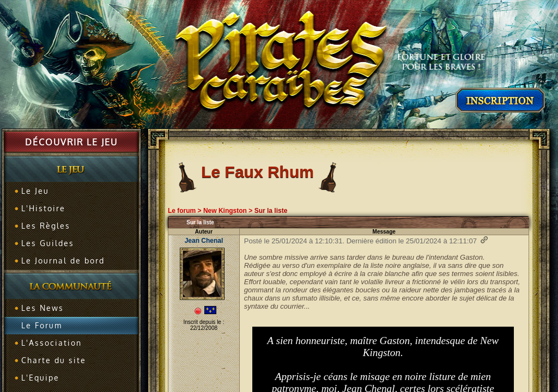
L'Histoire (43, 208)
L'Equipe (40, 378)
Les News (43, 308)
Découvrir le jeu (71, 142)
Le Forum (42, 325)
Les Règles (46, 226)
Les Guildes (48, 243)
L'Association (51, 343)
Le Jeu (35, 191)
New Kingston (225, 211)
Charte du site (54, 360)
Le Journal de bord (63, 261)
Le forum (182, 211)
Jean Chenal (204, 241)
